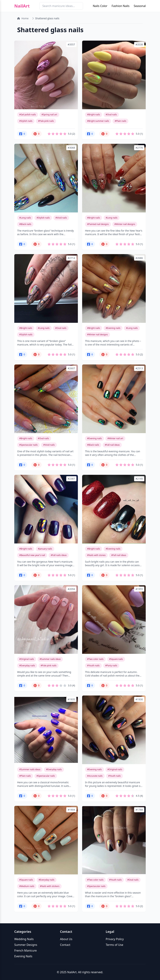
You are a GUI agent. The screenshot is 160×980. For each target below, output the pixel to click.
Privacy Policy (115, 939)
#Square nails (116, 659)
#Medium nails (27, 886)
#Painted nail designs (98, 224)
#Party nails (111, 666)
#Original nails (27, 659)
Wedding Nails (24, 939)
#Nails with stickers (50, 886)
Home (23, 18)
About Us (66, 939)
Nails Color (100, 6)
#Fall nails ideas (59, 555)
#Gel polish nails (28, 115)
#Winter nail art (115, 438)
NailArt (22, 6)
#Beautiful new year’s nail (32, 555)
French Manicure (26, 950)
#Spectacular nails (28, 445)
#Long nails (25, 218)
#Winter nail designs (125, 224)
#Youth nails (93, 666)
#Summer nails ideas (50, 659)
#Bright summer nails (98, 121)
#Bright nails (94, 115)
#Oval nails (111, 115)
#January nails (45, 549)
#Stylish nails (26, 121)
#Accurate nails (95, 776)
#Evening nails (113, 328)
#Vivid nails (61, 218)
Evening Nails (23, 956)
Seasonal (140, 6)
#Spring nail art (49, 115)
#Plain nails (120, 121)
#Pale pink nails (46, 121)
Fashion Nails (121, 6)
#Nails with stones (96, 555)
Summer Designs (26, 945)
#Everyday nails (27, 666)
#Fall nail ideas (112, 445)
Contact (65, 945)
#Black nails (25, 224)
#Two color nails (95, 659)
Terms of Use (114, 945)
